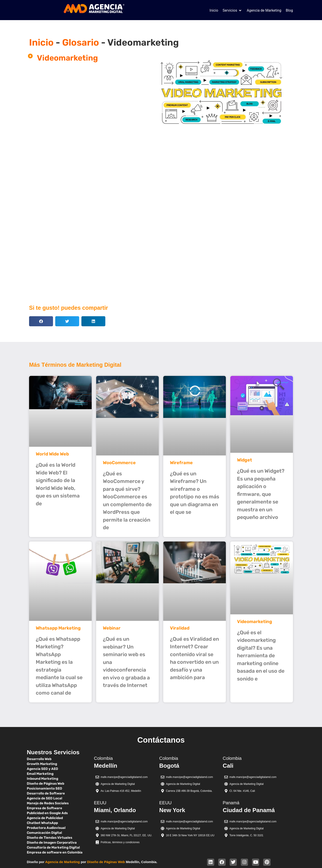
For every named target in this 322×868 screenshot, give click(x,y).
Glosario (81, 42)
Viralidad (180, 628)
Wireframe (181, 463)
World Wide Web (52, 454)
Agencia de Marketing (62, 862)
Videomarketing (255, 622)
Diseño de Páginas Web (106, 862)
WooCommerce (119, 463)
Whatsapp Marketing (58, 628)
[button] (233, 11)
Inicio (41, 42)
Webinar (112, 628)
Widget (245, 460)
